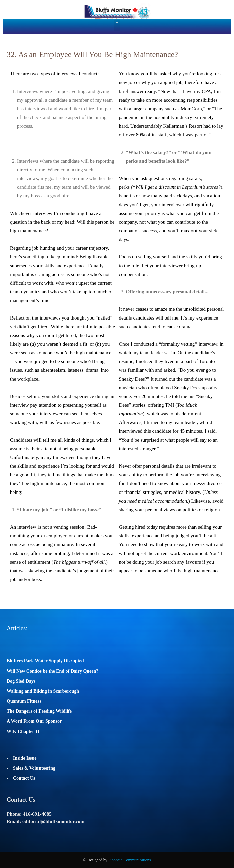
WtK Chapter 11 (23, 731)
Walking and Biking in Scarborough (43, 691)
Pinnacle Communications (130, 860)
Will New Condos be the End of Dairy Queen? (53, 671)
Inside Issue (25, 758)
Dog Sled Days (21, 681)
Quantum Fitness (24, 701)
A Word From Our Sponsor (34, 721)
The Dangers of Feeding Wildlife (39, 711)
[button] (117, 25)
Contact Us (24, 778)
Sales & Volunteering (34, 768)
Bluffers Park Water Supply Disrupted (45, 661)
